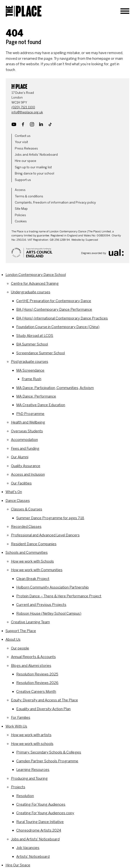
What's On (14, 492)
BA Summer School (32, 344)
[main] (67, 48)
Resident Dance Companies (34, 544)
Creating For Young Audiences (41, 804)
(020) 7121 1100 (23, 107)
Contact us (23, 136)
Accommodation (24, 440)
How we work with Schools (32, 561)
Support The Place (21, 631)
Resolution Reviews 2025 (37, 674)
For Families (21, 718)
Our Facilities (21, 483)
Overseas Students (27, 431)
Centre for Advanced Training (35, 284)
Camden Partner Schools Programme (47, 761)
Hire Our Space (18, 865)
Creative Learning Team (30, 622)
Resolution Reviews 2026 (37, 683)
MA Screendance (30, 370)
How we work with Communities (37, 570)
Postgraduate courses (30, 362)
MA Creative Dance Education (41, 405)
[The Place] (24, 11)
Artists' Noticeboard (33, 857)
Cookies (21, 221)
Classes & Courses (27, 509)
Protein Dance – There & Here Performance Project (59, 596)
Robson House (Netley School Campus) (49, 614)
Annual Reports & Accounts (33, 657)
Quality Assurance (26, 466)
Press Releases (26, 148)
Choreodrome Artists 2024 (39, 830)
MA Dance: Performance (36, 396)
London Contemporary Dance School (36, 275)
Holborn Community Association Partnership (52, 587)
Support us (23, 180)
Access (20, 190)
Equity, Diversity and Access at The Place (44, 700)
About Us (13, 639)
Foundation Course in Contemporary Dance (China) (58, 327)
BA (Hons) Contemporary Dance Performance (54, 309)
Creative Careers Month (36, 692)
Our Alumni (20, 457)
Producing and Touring (29, 778)
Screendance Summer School (41, 353)
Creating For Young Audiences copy (45, 813)
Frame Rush (31, 379)
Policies (20, 215)
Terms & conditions (29, 196)
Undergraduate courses (31, 292)
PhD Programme (30, 414)
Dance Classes (18, 501)
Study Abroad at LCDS (35, 336)
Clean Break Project (33, 579)
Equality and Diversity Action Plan (43, 709)
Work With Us (16, 726)
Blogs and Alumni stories (31, 666)
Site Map (21, 209)
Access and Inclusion (28, 474)
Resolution (25, 796)
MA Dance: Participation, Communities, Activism (55, 388)
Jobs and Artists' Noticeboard (36, 155)
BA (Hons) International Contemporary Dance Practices (62, 318)
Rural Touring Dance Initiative (40, 822)
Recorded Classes (26, 527)
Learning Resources (33, 770)
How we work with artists (31, 735)
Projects (18, 787)
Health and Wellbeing (28, 422)
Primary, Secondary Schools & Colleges (49, 752)
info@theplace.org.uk (27, 112)
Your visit (21, 142)
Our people (20, 648)
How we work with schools (32, 744)
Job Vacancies (28, 848)
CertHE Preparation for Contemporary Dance (54, 301)
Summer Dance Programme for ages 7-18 (50, 518)
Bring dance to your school (34, 173)
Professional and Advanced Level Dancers (45, 535)
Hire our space (26, 161)
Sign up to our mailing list (33, 167)
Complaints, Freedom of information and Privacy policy (55, 202)
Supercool (92, 240)
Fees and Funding (25, 449)
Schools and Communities (27, 553)
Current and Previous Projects (41, 605)
